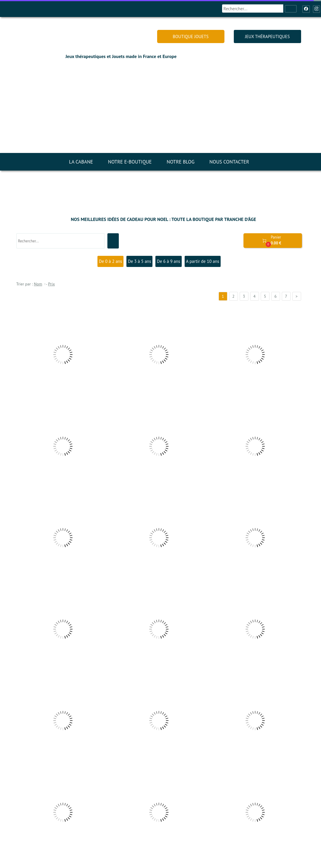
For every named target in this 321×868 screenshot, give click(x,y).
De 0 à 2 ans (110, 261)
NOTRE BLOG (180, 162)
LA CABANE (81, 162)
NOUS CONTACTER (229, 162)
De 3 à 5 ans (139, 261)
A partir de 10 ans (203, 261)
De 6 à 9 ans (168, 261)
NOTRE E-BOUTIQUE (130, 162)
